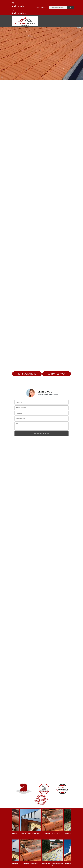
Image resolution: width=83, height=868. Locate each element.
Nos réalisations (27, 374)
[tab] (41, 40)
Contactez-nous (57, 374)
